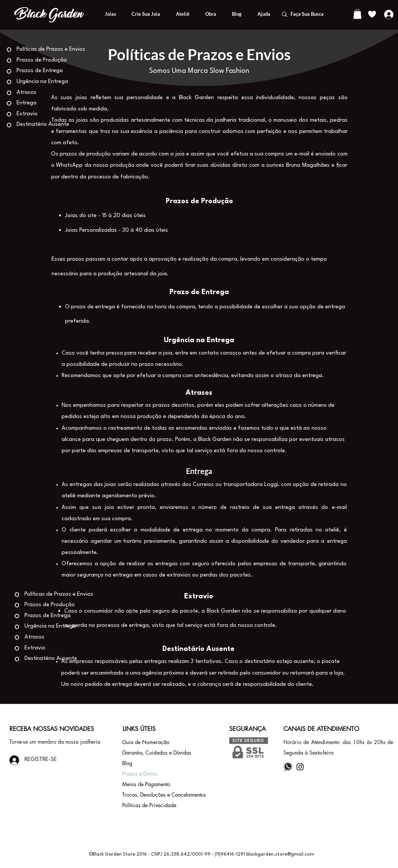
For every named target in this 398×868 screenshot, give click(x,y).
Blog (127, 763)
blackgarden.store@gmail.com (280, 854)
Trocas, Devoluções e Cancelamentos (164, 795)
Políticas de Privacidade (149, 805)
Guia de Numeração (146, 742)
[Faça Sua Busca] (312, 14)
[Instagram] (300, 767)
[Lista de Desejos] (372, 14)
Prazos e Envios (140, 774)
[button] (357, 14)
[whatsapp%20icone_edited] (288, 767)
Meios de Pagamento (146, 784)
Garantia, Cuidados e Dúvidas (157, 753)
